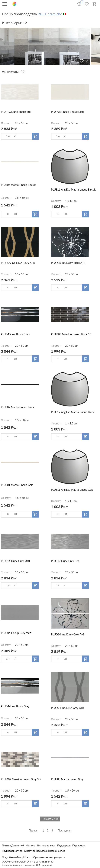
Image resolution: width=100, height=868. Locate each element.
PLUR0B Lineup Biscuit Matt (68, 112)
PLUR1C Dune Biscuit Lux (16, 112)
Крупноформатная (12, 851)
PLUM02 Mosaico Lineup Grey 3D (21, 779)
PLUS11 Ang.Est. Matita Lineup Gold (72, 490)
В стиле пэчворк (46, 846)
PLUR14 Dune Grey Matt (16, 561)
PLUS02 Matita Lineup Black (18, 407)
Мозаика (31, 846)
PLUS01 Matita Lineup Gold (17, 485)
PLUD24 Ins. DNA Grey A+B (68, 708)
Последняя (65, 830)
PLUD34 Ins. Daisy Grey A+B (68, 634)
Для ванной (18, 846)
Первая (33, 830)
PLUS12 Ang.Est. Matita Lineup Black (73, 412)
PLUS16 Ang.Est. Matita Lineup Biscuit (73, 190)
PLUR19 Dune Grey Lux (65, 561)
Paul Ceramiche (50, 14)
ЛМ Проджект (44, 865)
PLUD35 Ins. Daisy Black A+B (68, 263)
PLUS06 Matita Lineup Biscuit (18, 185)
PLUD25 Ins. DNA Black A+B (18, 263)
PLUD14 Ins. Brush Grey (15, 706)
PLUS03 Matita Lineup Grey (67, 779)
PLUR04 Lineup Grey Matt (16, 633)
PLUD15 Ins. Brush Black (15, 334)
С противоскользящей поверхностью (45, 851)
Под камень (79, 846)
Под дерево (64, 846)
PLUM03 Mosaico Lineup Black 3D (71, 334)
